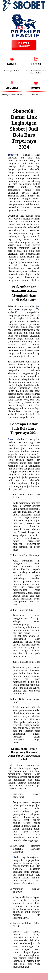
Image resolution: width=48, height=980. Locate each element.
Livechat (12, 88)
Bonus (36, 88)
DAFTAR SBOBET (24, 45)
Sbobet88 (13, 155)
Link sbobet (16, 439)
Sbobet (17, 857)
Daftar (36, 64)
